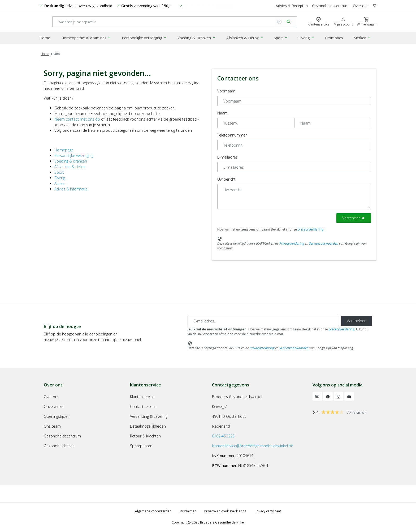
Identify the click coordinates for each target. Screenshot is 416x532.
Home (45, 38)
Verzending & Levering (149, 417)
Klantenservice (142, 397)
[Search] (164, 22)
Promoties (334, 38)
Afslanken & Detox (245, 38)
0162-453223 (223, 437)
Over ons (361, 6)
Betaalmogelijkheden (148, 427)
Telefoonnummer (232, 136)
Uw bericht (226, 180)
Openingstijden (57, 417)
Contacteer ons (143, 407)
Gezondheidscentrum (330, 6)
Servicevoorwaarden (324, 244)
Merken (362, 38)
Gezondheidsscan (59, 447)
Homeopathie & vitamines (86, 38)
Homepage (64, 151)
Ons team (52, 427)
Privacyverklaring (292, 244)
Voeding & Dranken (197, 38)
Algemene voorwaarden (153, 512)
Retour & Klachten (145, 437)
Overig (306, 38)
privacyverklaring (311, 230)
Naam (222, 114)
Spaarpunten (141, 447)
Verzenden (354, 219)
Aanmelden (357, 322)
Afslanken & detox (70, 167)
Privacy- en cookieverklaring (225, 512)
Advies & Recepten (292, 6)
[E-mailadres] (263, 322)
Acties (59, 184)
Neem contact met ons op (77, 120)
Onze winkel (54, 407)
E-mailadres (228, 158)
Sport (281, 38)
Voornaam (226, 92)
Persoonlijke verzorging (145, 38)
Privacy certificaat (268, 512)
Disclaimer (188, 512)
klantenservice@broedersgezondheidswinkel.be (253, 447)
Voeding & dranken (71, 162)
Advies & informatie (71, 190)
